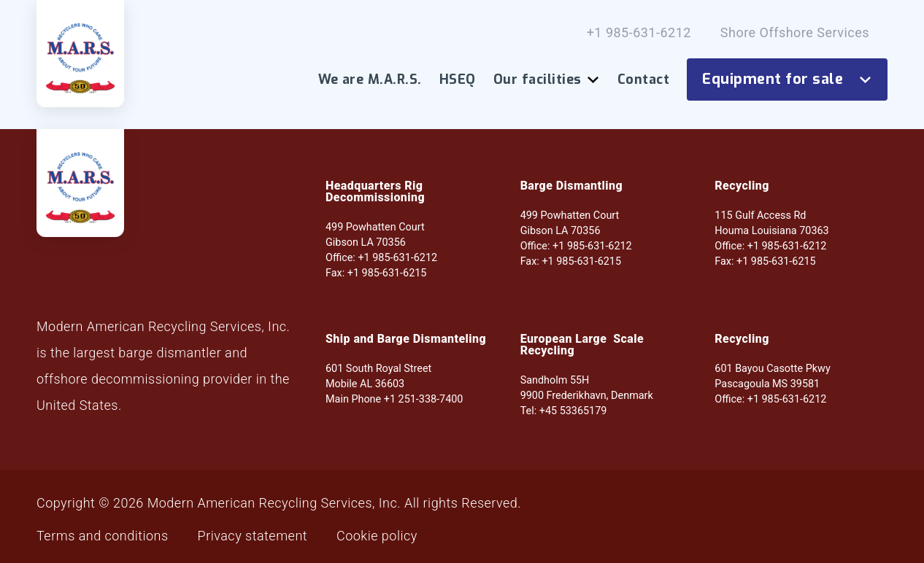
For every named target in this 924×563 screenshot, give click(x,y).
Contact (643, 79)
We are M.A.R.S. (370, 79)
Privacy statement (253, 536)
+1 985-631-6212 (639, 33)
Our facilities (547, 79)
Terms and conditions (103, 536)
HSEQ (458, 79)
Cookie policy (377, 536)
